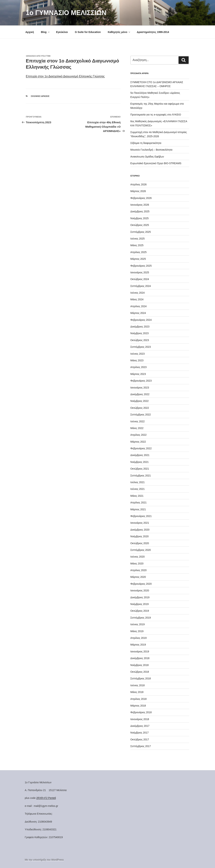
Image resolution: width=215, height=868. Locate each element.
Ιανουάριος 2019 (140, 651)
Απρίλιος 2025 (139, 252)
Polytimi (46, 56)
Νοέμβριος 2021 (140, 462)
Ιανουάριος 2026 (140, 205)
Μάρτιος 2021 (138, 509)
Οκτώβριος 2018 (140, 672)
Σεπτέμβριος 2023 (141, 347)
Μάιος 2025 (137, 245)
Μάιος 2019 (137, 631)
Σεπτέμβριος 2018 (141, 678)
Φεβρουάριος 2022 (141, 448)
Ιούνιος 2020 (138, 557)
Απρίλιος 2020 (139, 570)
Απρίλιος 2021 (139, 503)
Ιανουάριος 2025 (140, 272)
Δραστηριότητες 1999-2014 (153, 32)
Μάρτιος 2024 (138, 313)
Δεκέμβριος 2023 (140, 327)
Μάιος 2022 (137, 428)
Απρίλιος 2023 (139, 367)
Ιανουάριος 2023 (140, 388)
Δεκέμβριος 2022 (140, 394)
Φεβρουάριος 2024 (141, 320)
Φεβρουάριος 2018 (141, 712)
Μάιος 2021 (137, 496)
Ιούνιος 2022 (138, 421)
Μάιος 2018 (137, 692)
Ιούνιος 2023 (138, 354)
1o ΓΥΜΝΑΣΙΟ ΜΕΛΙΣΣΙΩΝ (66, 13)
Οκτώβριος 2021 (140, 469)
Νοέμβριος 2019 (140, 604)
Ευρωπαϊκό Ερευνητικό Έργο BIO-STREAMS (156, 163)
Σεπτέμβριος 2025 (141, 232)
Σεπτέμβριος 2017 (141, 746)
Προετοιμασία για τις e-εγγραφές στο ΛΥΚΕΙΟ (156, 115)
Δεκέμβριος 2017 (140, 726)
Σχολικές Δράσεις (40, 96)
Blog (45, 32)
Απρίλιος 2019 (139, 638)
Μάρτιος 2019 (138, 645)
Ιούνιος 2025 (138, 239)
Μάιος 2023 (137, 360)
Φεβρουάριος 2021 (141, 516)
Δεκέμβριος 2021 (140, 455)
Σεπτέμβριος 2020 (141, 550)
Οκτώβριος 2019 (140, 611)
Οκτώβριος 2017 (140, 739)
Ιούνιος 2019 (138, 624)
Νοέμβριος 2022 (140, 401)
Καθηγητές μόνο (119, 32)
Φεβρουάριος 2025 (141, 266)
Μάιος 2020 (137, 564)
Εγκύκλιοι (62, 32)
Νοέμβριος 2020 (140, 536)
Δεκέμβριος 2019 (140, 597)
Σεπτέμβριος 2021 (141, 476)
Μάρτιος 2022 (138, 442)
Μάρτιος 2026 (138, 191)
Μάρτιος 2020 (138, 577)
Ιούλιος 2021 (138, 482)
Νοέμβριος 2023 (140, 333)
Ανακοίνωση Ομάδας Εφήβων (147, 157)
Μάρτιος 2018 (138, 706)
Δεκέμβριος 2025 (140, 211)
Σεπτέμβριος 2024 (141, 286)
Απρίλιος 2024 (139, 306)
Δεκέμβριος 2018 (140, 658)
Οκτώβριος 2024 (140, 279)
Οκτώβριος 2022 (140, 408)
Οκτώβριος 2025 (140, 225)
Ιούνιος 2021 (138, 489)
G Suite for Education (88, 32)
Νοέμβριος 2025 (140, 218)
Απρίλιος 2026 (139, 184)
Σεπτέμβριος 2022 (141, 415)
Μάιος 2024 (137, 299)
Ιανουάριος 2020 (140, 590)
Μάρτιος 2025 (138, 259)
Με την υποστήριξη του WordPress (44, 860)
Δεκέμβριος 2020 (140, 530)
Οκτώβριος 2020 (140, 543)
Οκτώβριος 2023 (140, 340)
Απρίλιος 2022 (139, 435)
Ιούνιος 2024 (138, 293)
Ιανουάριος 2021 (140, 523)
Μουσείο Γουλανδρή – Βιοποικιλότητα (151, 150)
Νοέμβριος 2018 (140, 665)
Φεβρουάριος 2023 (141, 381)
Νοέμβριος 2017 (140, 733)
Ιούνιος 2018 (138, 685)
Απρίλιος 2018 (139, 699)
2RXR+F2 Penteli (46, 798)
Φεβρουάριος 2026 (141, 198)
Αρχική (30, 32)
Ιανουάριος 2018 (140, 719)
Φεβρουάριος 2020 (141, 584)
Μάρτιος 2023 (138, 374)
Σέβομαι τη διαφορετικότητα (146, 143)
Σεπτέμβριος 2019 (141, 618)
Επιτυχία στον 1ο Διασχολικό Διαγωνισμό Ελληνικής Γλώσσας (65, 76)
